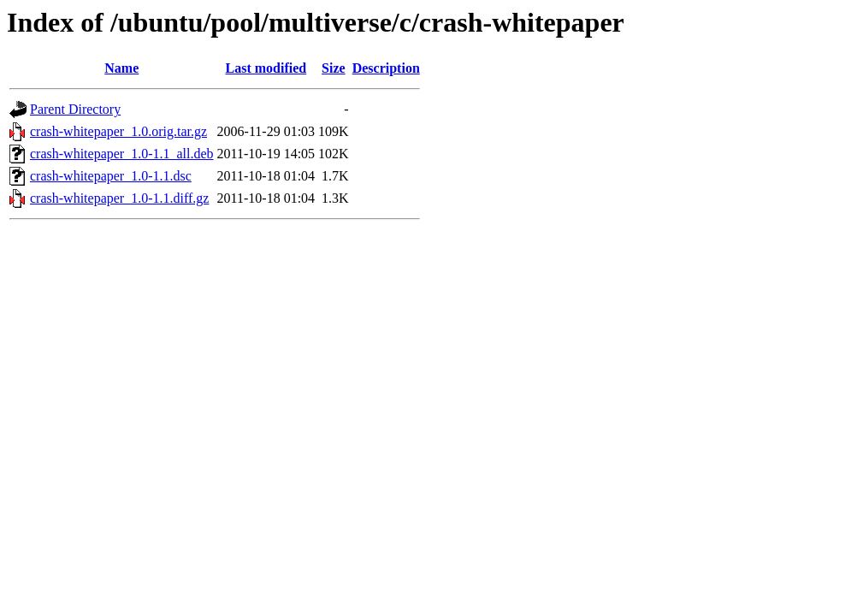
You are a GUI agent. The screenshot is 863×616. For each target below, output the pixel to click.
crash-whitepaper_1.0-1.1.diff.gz (119, 198)
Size (334, 68)
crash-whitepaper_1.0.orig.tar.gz (118, 131)
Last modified (266, 68)
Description (386, 68)
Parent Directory (75, 109)
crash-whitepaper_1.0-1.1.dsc (111, 176)
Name (121, 68)
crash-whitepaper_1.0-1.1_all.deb (122, 154)
